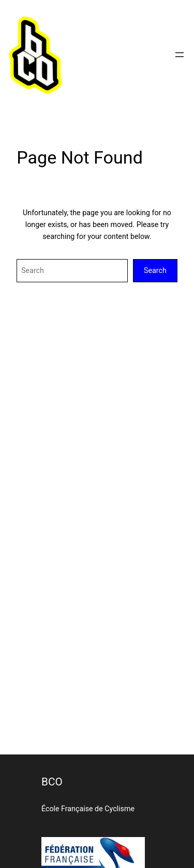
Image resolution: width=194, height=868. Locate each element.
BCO (52, 782)
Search (155, 270)
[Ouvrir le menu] (180, 55)
